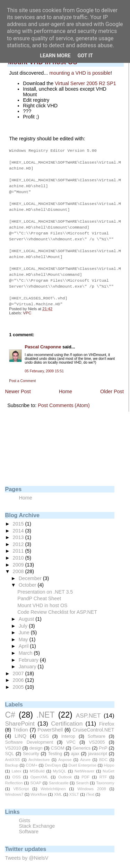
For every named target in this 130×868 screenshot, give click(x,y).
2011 (19, 541)
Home (66, 382)
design (36, 738)
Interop (68, 726)
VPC (27, 303)
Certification (67, 714)
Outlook (65, 767)
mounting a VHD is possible (80, 73)
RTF (103, 767)
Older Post (112, 382)
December (31, 569)
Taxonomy (105, 773)
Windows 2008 (92, 779)
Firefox (107, 714)
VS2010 (13, 738)
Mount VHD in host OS (42, 596)
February (29, 650)
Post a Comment (22, 371)
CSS (44, 726)
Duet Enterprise (83, 755)
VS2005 (97, 732)
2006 (19, 670)
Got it (85, 56)
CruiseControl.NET (93, 720)
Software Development (29, 732)
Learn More (55, 56)
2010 (19, 548)
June (25, 623)
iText (90, 785)
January (28, 657)
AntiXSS (12, 750)
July (24, 616)
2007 (19, 664)
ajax (75, 744)
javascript (98, 744)
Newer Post (18, 382)
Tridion (20, 720)
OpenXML (40, 767)
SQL (9, 744)
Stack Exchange (37, 816)
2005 (19, 677)
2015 (19, 514)
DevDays (53, 755)
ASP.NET (88, 706)
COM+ (32, 755)
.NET (45, 705)
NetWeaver (84, 761)
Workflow (39, 785)
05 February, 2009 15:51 (44, 361)
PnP (103, 738)
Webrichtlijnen (53, 779)
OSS (16, 767)
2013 (19, 528)
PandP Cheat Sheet (39, 589)
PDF (85, 767)
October (28, 575)
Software (97, 726)
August (27, 609)
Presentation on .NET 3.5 (45, 582)
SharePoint (20, 714)
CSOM (58, 738)
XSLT (74, 785)
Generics (81, 738)
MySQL (60, 761)
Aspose (65, 750)
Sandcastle (59, 773)
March (26, 643)
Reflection (14, 773)
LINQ (20, 726)
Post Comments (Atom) (64, 396)
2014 (19, 521)
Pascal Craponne (43, 337)
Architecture (39, 750)
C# (10, 705)
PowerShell (50, 720)
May (24, 630)
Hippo (109, 755)
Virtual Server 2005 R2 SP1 (85, 83)
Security (31, 744)
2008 (19, 562)
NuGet (108, 761)
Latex (16, 761)
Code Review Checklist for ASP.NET (57, 602)
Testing (55, 744)
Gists (24, 811)
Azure (85, 750)
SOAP (36, 773)
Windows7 (14, 785)
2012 (19, 535)
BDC (103, 750)
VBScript (21, 779)
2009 (19, 555)
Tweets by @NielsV (27, 848)
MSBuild (37, 761)
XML (58, 785)
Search (82, 773)
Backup (11, 755)
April (24, 636)
